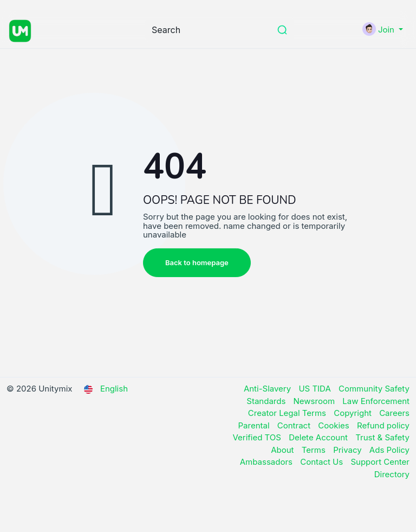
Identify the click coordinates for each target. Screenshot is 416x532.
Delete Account (319, 437)
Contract (295, 425)
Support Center (380, 462)
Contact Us (323, 462)
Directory (392, 474)
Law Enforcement (376, 401)
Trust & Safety (382, 437)
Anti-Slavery (269, 389)
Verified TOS (258, 437)
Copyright (354, 413)
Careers (394, 413)
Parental (255, 425)
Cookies (335, 425)
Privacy (349, 450)
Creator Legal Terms (288, 413)
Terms (315, 450)
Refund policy (383, 425)
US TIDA (316, 389)
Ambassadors (267, 462)
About (284, 450)
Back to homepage (197, 262)
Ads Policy (389, 450)
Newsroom (316, 401)
